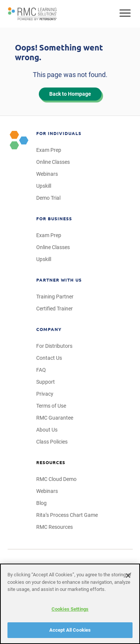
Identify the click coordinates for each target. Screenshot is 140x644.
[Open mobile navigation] (125, 14)
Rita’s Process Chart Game (67, 515)
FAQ (41, 370)
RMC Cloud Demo (56, 479)
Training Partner (55, 297)
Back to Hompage (70, 94)
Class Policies (52, 442)
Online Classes (53, 162)
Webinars (47, 174)
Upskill (44, 186)
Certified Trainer (55, 309)
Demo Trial (48, 198)
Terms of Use (51, 406)
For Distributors (54, 346)
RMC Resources (55, 527)
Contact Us (49, 358)
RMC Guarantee (55, 418)
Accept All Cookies (70, 630)
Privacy (45, 394)
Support (46, 382)
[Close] (128, 576)
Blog (41, 503)
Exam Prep (49, 150)
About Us (47, 430)
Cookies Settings (70, 609)
